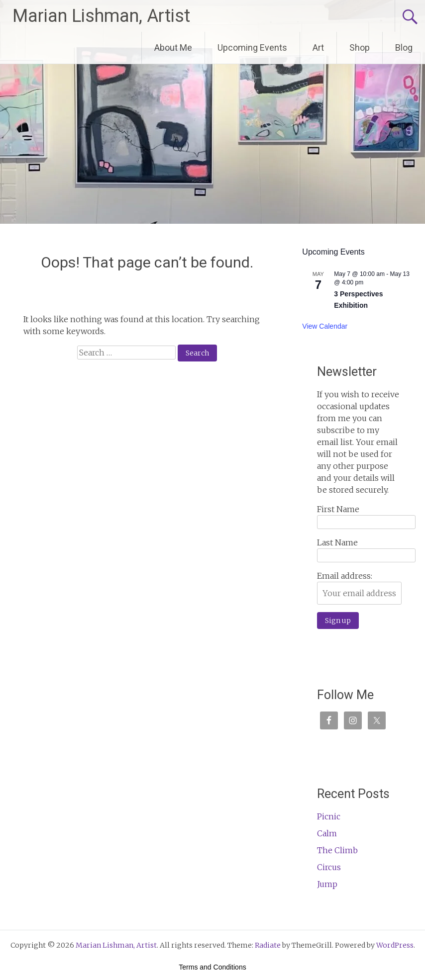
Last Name (337, 542)
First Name (338, 509)
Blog (404, 47)
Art (318, 47)
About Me (173, 47)
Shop (360, 47)
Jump (327, 884)
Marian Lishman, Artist (101, 16)
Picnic (329, 816)
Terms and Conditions (212, 967)
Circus (329, 867)
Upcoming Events (252, 47)
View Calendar (325, 326)
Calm (327, 833)
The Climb (337, 850)
